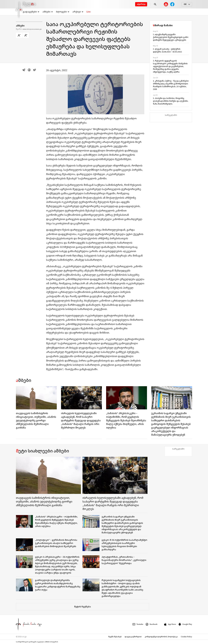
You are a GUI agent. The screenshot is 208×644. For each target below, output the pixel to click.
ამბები (48, 12)
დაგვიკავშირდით (133, 637)
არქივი (78, 12)
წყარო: (29, 29)
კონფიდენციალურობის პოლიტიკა (161, 637)
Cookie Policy (187, 637)
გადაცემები (31, 12)
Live (89, 12)
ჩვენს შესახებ (115, 637)
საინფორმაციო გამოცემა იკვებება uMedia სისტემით (37, 642)
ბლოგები (63, 12)
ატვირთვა (141, 4)
